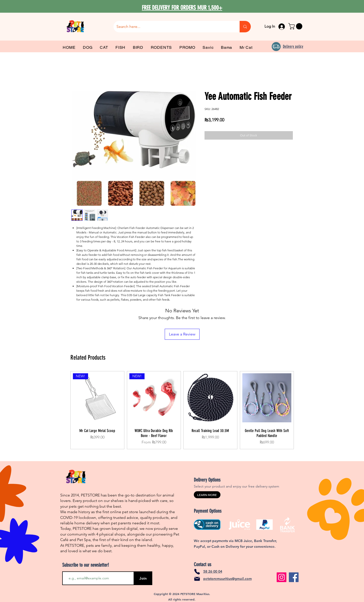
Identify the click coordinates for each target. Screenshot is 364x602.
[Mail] (197, 579)
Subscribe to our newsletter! (86, 565)
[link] (296, 26)
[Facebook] (294, 577)
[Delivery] (276, 47)
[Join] (143, 578)
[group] (182, 410)
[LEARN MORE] (207, 495)
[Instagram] (282, 577)
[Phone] (197, 572)
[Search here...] (173, 27)
